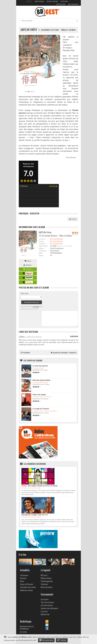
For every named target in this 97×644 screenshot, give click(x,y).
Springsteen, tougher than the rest (35, 515)
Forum (73, 219)
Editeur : (42, 248)
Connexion (73, 4)
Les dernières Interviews (35, 464)
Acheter (28, 269)
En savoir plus (46, 640)
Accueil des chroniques (59, 352)
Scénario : (42, 239)
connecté (36, 307)
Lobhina (22, 337)
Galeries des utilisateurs (49, 608)
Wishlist (28, 265)
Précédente (25, 352)
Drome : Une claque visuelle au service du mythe (40, 486)
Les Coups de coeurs (33, 360)
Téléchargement (47, 581)
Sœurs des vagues (39, 395)
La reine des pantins (40, 366)
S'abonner (44, 584)
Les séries (24, 632)
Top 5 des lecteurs (47, 602)
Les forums (45, 599)
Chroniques (24, 575)
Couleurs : (42, 244)
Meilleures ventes (26, 590)
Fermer (62, 640)
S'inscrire (61, 4)
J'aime (28, 261)
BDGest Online (52, 1)
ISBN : (41, 253)
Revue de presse (47, 587)
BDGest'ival (45, 614)
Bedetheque (39, 1)
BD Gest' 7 (44, 575)
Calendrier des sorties (28, 587)
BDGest (29, 1)
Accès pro (64, 1)
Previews (23, 578)
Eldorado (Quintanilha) (41, 380)
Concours (44, 611)
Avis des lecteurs (47, 605)
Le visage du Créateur (41, 409)
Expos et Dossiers (27, 584)
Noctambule (55, 251)
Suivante (73, 352)
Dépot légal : (43, 246)
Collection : (43, 251)
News (22, 581)
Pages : (41, 255)
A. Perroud (72, 157)
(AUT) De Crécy (29, 30)
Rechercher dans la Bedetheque (27, 628)
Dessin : (42, 241)
